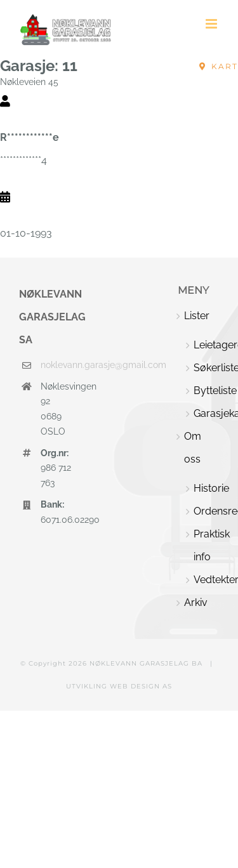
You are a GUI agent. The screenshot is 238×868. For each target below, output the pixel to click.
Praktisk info (206, 545)
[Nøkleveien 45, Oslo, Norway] (219, 67)
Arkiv (196, 602)
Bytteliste (206, 391)
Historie (206, 488)
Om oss (193, 448)
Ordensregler (206, 511)
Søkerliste (206, 368)
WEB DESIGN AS (141, 686)
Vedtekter (206, 580)
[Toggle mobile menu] (212, 24)
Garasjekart (206, 413)
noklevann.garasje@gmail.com (57, 365)
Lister (197, 316)
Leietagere (206, 345)
